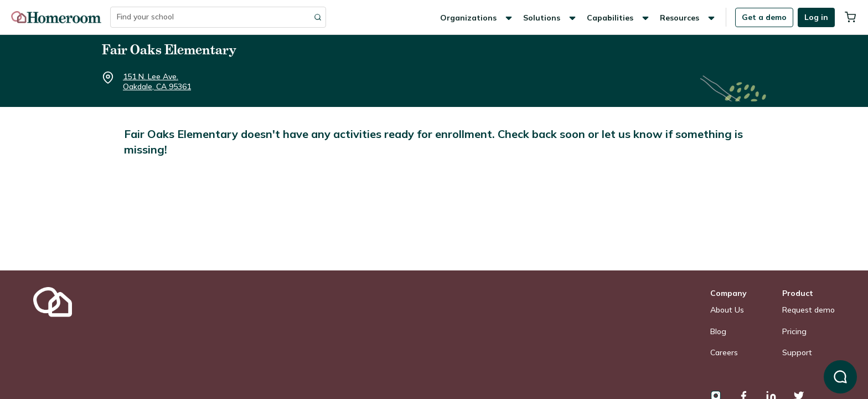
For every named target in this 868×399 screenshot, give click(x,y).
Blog (718, 331)
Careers (724, 352)
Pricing (794, 331)
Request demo (808, 310)
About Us (727, 310)
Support (797, 352)
